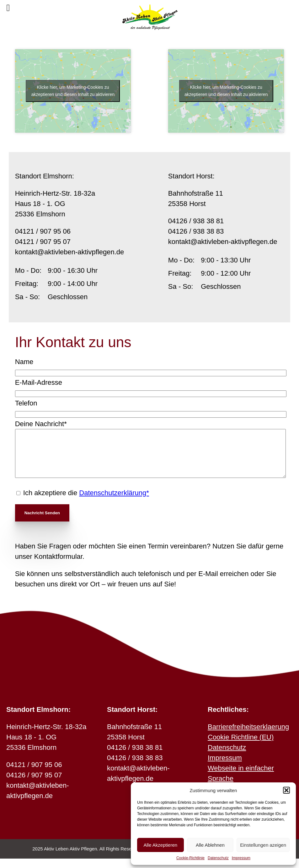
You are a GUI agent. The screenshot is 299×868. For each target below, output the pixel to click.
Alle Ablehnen (210, 845)
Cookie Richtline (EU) (241, 746)
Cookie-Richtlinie (190, 858)
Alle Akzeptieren (161, 845)
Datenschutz (218, 858)
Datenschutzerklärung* (114, 502)
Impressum (241, 858)
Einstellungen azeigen (263, 845)
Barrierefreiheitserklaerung (248, 736)
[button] (286, 790)
